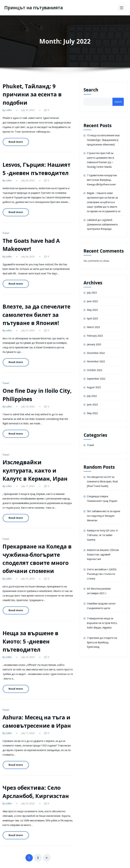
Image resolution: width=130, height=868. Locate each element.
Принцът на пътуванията (33, 8)
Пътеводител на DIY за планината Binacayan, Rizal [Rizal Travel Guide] (102, 478)
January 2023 (94, 342)
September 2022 (96, 376)
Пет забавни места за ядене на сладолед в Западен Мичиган (103, 511)
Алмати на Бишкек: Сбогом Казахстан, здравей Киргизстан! (102, 549)
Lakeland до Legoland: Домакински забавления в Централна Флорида (102, 223)
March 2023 (93, 325)
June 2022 (92, 401)
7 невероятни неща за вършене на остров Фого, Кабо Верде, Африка (102, 617)
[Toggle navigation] (122, 8)
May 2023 (92, 308)
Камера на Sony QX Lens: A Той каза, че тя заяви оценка (102, 531)
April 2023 (92, 316)
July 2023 (92, 291)
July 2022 (92, 393)
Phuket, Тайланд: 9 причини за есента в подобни (31, 94)
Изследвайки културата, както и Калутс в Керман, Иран (37, 463)
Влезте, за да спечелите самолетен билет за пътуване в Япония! (36, 311)
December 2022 (96, 350)
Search (91, 90)
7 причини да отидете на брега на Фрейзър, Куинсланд (101, 636)
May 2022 (92, 410)
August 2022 (94, 384)
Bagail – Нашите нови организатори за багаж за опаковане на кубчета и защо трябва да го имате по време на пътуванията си (103, 201)
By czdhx (7, 110)
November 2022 (96, 359)
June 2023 (92, 299)
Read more (15, 141)
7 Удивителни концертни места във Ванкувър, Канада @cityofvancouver (104, 179)
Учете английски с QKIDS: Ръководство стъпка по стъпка (102, 569)
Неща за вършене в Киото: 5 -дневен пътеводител (29, 631)
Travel (6, 230)
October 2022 (94, 367)
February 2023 (95, 333)
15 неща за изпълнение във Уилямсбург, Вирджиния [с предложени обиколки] (103, 140)
